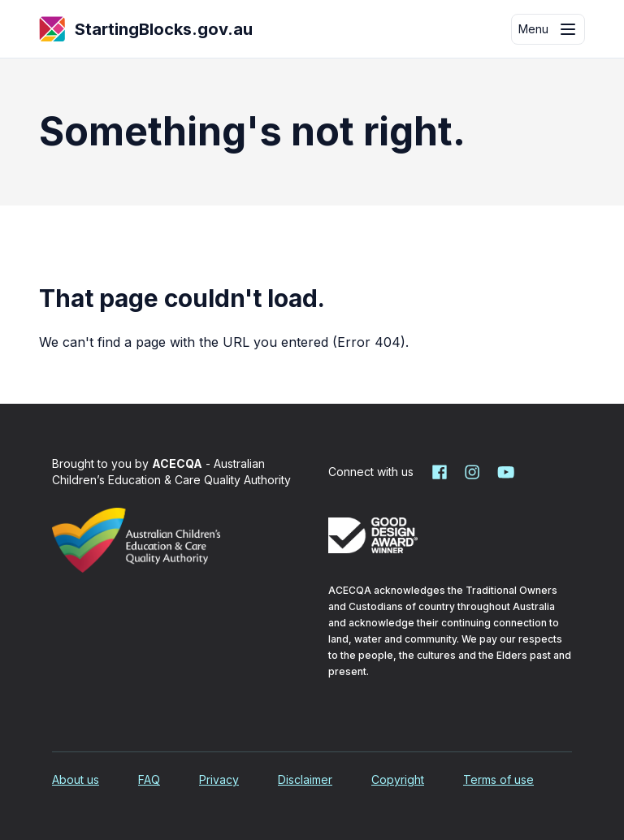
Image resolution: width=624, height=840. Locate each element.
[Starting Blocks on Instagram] (472, 472)
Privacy (219, 779)
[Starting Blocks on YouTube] (505, 472)
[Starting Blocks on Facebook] (440, 472)
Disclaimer (305, 779)
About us (76, 779)
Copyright (398, 779)
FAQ (149, 779)
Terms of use (498, 779)
